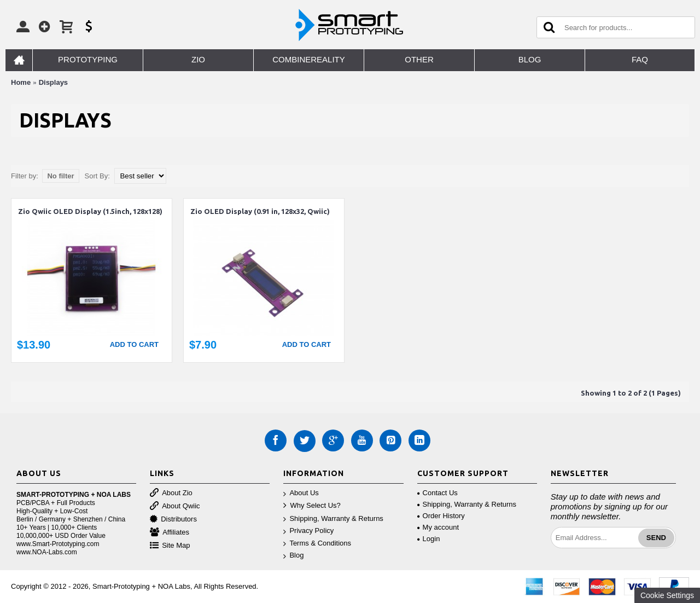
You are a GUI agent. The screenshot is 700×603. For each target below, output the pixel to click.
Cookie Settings (667, 595)
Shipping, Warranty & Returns (333, 519)
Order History (441, 516)
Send (656, 538)
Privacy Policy (308, 531)
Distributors (173, 520)
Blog (293, 556)
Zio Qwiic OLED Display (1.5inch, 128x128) (90, 211)
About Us (301, 493)
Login (429, 539)
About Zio (171, 493)
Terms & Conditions (317, 544)
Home (21, 82)
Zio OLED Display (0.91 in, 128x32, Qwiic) (260, 211)
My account (438, 527)
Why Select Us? (312, 506)
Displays (53, 82)
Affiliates (170, 533)
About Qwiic (175, 506)
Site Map (170, 546)
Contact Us (437, 493)
